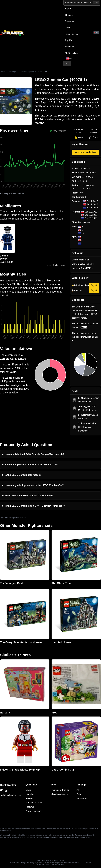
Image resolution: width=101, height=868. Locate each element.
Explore (69, 9)
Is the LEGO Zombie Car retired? (23, 475)
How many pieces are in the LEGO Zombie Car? (31, 465)
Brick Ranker (8, 785)
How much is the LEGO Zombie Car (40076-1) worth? (34, 454)
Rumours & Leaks (34, 803)
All (78, 790)
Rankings (69, 21)
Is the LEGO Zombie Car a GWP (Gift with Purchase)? (35, 506)
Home (2, 72)
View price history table (13, 193)
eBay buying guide (60, 794)
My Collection (71, 53)
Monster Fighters (27, 72)
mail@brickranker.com (10, 795)
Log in (67, 63)
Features (30, 807)
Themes (69, 15)
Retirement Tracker (60, 790)
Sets (79, 794)
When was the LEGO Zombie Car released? (29, 496)
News (28, 790)
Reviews (29, 798)
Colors (68, 28)
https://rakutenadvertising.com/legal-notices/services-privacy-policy (65, 837)
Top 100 (69, 40)
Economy (69, 47)
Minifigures (82, 798)
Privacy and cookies (35, 811)
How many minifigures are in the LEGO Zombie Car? (34, 485)
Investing (30, 794)
